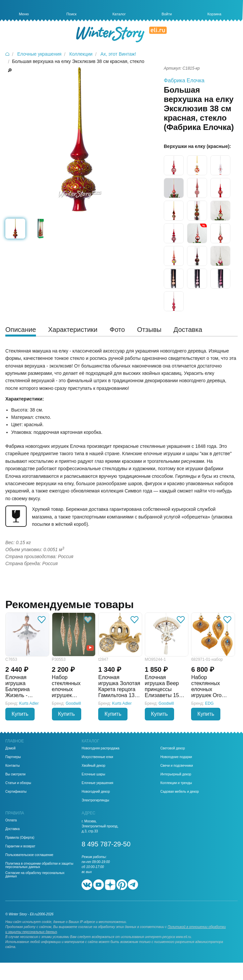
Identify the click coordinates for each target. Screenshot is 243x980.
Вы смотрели (15, 774)
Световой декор (173, 748)
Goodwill (73, 703)
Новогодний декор (96, 792)
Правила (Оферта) (20, 838)
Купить (20, 714)
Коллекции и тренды (176, 783)
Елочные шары (93, 774)
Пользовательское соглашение (29, 855)
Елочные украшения (97, 783)
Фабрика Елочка (184, 80)
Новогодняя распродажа (100, 748)
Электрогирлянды (95, 800)
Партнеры (13, 757)
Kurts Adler (29, 703)
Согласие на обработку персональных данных (35, 875)
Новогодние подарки (176, 757)
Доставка (12, 829)
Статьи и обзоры (18, 783)
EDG (209, 703)
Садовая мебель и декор (180, 792)
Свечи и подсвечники (177, 766)
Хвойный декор (93, 766)
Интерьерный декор (176, 774)
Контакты (12, 766)
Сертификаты (16, 792)
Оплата (11, 820)
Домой (10, 748)
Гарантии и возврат (20, 846)
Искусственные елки (97, 757)
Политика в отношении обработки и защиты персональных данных (39, 865)
